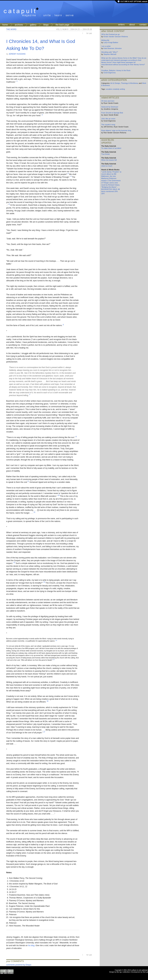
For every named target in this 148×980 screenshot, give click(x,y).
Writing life (105, 40)
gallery (33, 25)
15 (54, 660)
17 (44, 732)
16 (47, 701)
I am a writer (106, 46)
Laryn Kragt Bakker (111, 42)
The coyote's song (108, 125)
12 (14, 563)
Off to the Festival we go (110, 34)
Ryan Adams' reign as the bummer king (116, 130)
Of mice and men (108, 101)
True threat (105, 154)
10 (59, 495)
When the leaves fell (109, 160)
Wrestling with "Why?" (110, 52)
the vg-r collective (123, 972)
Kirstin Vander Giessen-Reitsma (116, 37)
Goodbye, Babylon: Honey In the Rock (116, 70)
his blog (31, 945)
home (5, 25)
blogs (46, 25)
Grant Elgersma (110, 73)
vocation (109, 89)
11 (34, 512)
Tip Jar (89, 34)
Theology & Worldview (129, 83)
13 (44, 582)
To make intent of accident (111, 148)
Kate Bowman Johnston (113, 48)
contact (143, 25)
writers (121, 25)
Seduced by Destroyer (110, 107)
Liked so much (107, 166)
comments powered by (19, 965)
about (132, 25)
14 (56, 640)
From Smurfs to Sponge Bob (112, 113)
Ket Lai (145, 972)
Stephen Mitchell (110, 54)
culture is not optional (139, 970)
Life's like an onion (108, 119)
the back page (62, 25)
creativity (116, 89)
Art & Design (115, 83)
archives (19, 25)
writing (122, 89)
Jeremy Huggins (17, 54)
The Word (11, 29)
